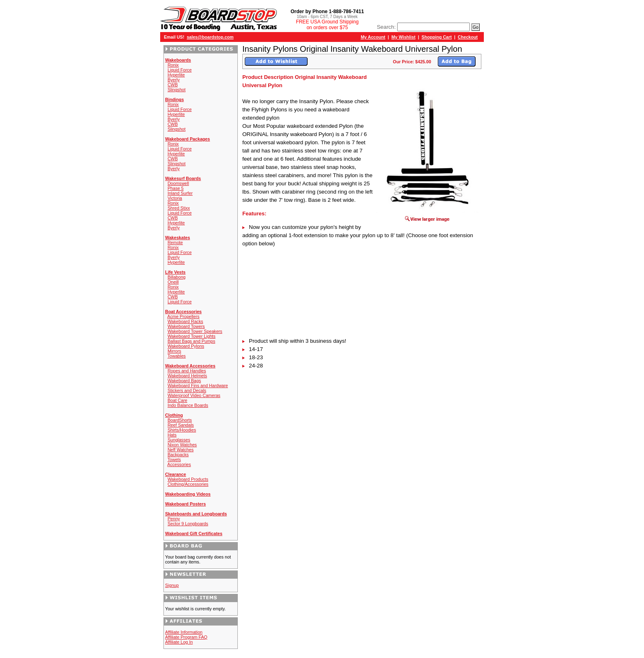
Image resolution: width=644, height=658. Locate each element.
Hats (172, 435)
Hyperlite (176, 75)
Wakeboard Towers (186, 326)
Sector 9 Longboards (188, 524)
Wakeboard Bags (184, 381)
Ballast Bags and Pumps (191, 341)
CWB (173, 85)
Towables (177, 356)
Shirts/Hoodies (182, 430)
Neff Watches (181, 450)
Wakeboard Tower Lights (192, 336)
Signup (172, 585)
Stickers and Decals (187, 390)
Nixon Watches (182, 445)
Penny (174, 519)
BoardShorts (180, 420)
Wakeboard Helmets (187, 376)
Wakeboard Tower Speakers (195, 331)
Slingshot (177, 90)
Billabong (177, 277)
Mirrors (174, 351)
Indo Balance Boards (188, 405)
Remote (175, 242)
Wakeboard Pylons (186, 346)
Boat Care (177, 400)
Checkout (468, 37)
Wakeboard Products (188, 479)
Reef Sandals (181, 425)
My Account (373, 37)
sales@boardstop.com (210, 37)
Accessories (179, 464)
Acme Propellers (183, 316)
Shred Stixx (179, 208)
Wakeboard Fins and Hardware (198, 386)
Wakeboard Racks (185, 321)
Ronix (173, 65)
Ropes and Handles (187, 371)
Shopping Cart (436, 37)
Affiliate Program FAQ (186, 637)
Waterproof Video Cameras (194, 395)
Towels (174, 459)
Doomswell (178, 183)
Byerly (174, 80)
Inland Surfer (180, 193)
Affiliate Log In (179, 642)
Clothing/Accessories (188, 484)
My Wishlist (404, 37)
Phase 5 (176, 188)
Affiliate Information (184, 632)
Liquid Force (180, 70)
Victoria (175, 198)
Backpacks (178, 455)
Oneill (173, 282)
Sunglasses (179, 440)
